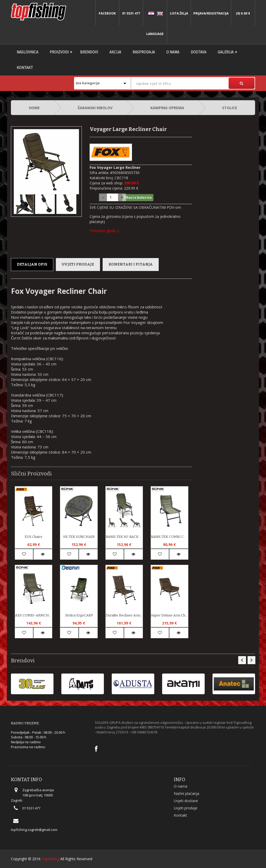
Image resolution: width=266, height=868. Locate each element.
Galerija (226, 52)
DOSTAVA (198, 52)
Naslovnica (27, 52)
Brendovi (89, 52)
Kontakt (25, 68)
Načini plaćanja (187, 793)
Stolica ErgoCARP (79, 615)
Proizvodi (59, 52)
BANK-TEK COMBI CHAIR (169, 537)
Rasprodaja (144, 52)
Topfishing (50, 859)
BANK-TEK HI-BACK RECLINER (124, 537)
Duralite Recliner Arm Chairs (124, 615)
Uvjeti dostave (186, 801)
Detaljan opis (32, 264)
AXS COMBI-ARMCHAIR (34, 615)
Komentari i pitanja (131, 264)
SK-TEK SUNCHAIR (79, 537)
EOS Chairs (34, 537)
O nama (173, 52)
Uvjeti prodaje (78, 264)
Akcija (115, 52)
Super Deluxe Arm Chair (169, 615)
